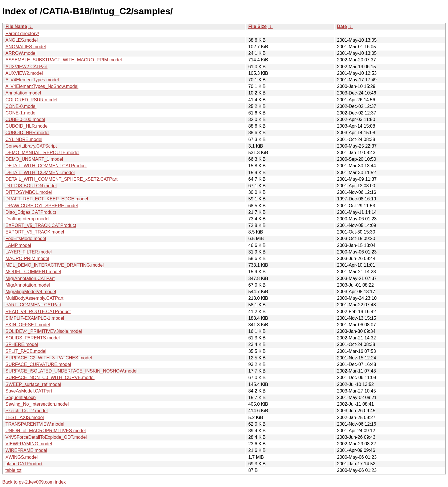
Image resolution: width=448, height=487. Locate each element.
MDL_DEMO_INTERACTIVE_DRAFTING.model (55, 265)
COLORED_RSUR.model (31, 100)
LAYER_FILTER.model (29, 252)
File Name (16, 26)
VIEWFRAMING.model (29, 444)
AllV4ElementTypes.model (32, 80)
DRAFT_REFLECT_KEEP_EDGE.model (47, 199)
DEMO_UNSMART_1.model (34, 159)
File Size (257, 26)
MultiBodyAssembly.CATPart (34, 298)
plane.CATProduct (24, 464)
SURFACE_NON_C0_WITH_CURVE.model (50, 378)
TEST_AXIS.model (25, 417)
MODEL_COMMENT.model (33, 272)
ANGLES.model (22, 40)
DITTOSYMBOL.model (29, 192)
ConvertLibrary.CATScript (31, 146)
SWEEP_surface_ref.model (33, 384)
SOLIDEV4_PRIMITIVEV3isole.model (44, 331)
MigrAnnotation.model (28, 285)
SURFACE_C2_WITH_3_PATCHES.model (49, 358)
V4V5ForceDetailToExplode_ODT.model (46, 437)
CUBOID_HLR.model (27, 126)
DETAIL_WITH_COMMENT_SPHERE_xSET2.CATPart (61, 179)
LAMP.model (18, 245)
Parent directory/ (22, 34)
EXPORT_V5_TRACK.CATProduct (41, 225)
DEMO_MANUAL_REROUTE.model (42, 153)
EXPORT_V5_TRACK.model (35, 232)
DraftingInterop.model (27, 219)
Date (342, 26)
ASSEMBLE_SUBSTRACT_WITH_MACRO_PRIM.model (64, 60)
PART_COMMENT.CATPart (33, 305)
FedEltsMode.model (26, 239)
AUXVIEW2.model (24, 73)
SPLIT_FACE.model (26, 351)
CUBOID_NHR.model (27, 133)
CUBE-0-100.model (25, 119)
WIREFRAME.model (26, 450)
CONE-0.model (21, 106)
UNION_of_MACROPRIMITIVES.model (46, 431)
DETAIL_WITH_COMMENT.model (40, 173)
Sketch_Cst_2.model (27, 411)
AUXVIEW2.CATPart (26, 67)
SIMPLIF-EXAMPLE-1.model (35, 318)
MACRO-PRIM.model (27, 258)
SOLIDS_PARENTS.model (33, 338)
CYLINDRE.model (24, 139)
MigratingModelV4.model (31, 292)
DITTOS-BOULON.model (31, 186)
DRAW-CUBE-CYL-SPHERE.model (42, 206)
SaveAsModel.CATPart (29, 391)
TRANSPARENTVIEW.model (35, 424)
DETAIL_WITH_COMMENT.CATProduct (46, 166)
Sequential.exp (21, 398)
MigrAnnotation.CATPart (30, 278)
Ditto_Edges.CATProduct (31, 212)
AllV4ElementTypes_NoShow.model (42, 86)
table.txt (13, 470)
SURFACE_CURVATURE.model (38, 364)
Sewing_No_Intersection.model (37, 404)
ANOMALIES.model (26, 47)
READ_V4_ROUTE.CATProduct (38, 312)
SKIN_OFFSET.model (28, 325)
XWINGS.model (22, 457)
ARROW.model (21, 53)
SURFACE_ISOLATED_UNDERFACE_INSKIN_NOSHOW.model (71, 371)
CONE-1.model (21, 113)
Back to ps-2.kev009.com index (34, 482)
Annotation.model (23, 93)
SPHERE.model (22, 344)
